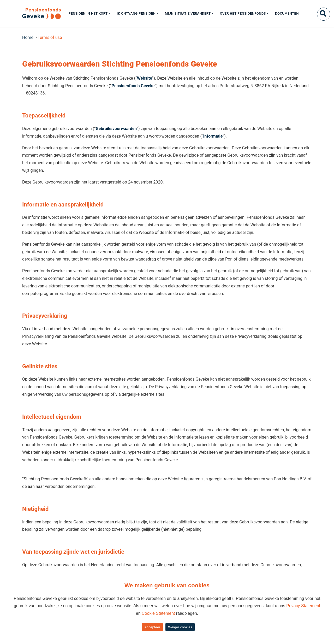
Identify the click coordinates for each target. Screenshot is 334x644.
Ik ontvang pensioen (136, 13)
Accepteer (153, 627)
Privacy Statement (303, 606)
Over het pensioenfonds (243, 13)
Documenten (287, 13)
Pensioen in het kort (88, 13)
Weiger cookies (180, 627)
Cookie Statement (158, 613)
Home (28, 37)
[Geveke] (32, 14)
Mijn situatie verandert (188, 13)
